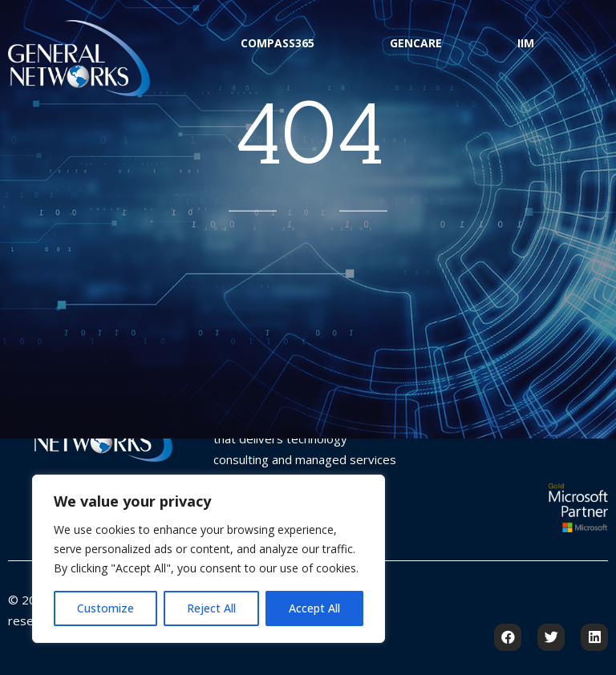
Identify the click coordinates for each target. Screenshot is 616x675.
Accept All (314, 608)
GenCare (416, 43)
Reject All (211, 608)
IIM (526, 43)
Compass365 (278, 43)
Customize (105, 608)
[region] (209, 559)
